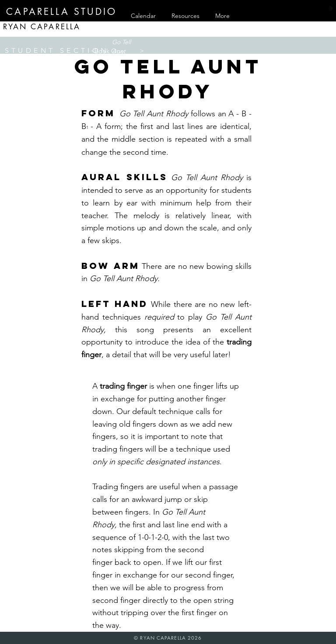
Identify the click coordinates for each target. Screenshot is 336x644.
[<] (93, 51)
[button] (110, 51)
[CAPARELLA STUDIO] (62, 12)
